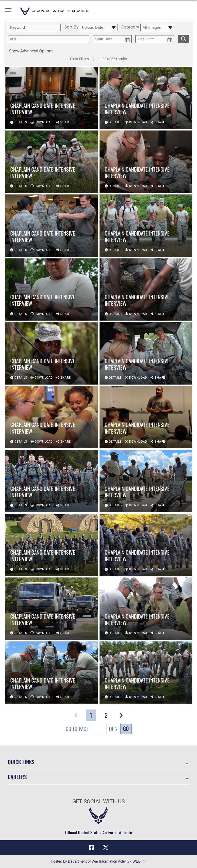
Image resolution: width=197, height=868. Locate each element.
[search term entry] (34, 27)
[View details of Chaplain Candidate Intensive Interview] (52, 98)
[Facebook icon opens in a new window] (91, 847)
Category (130, 27)
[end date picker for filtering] (155, 39)
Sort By (71, 27)
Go (126, 729)
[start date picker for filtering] (112, 39)
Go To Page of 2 (92, 729)
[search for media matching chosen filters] (184, 38)
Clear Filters (79, 59)
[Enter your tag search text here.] (48, 39)
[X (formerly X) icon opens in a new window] (106, 847)
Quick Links (21, 762)
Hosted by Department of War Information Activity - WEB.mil (98, 861)
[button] (8, 11)
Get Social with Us (98, 801)
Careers (17, 777)
